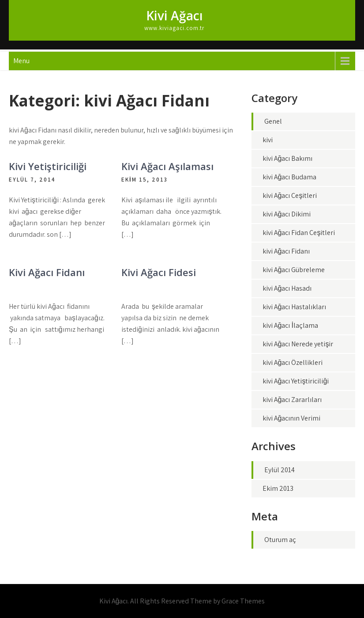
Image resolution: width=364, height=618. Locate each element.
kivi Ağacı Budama (290, 177)
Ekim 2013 (278, 488)
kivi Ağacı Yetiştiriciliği (296, 381)
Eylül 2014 (280, 470)
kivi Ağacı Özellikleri (293, 362)
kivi (268, 140)
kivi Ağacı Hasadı (287, 288)
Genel (273, 121)
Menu (21, 61)
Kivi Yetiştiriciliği (48, 166)
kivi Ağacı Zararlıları (292, 400)
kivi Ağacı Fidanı (286, 251)
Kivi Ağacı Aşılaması (167, 166)
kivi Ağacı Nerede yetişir (298, 344)
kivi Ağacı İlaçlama (290, 325)
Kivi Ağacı (174, 15)
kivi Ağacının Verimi (292, 418)
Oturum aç (280, 540)
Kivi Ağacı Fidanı (47, 272)
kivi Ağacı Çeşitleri (290, 195)
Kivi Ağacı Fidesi (159, 272)
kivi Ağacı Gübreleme (294, 270)
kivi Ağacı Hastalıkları (295, 307)
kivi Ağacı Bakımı (288, 158)
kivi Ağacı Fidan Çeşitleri (299, 233)
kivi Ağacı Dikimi (287, 214)
